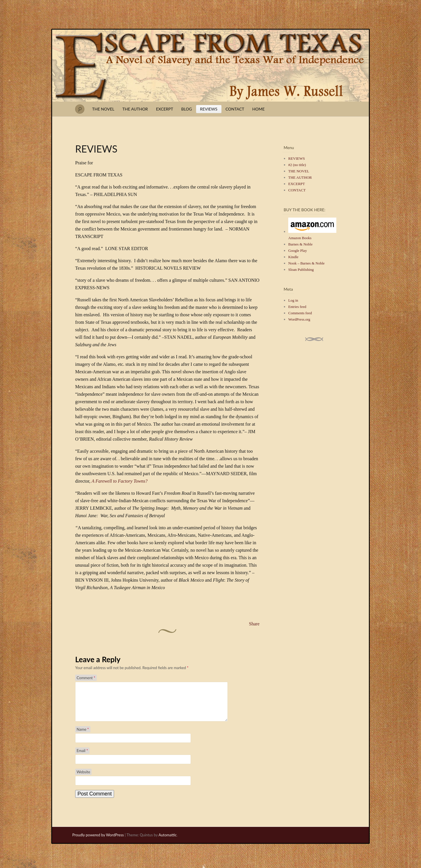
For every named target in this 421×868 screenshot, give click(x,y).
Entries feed (297, 307)
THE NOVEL (103, 109)
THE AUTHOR (135, 109)
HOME (258, 109)
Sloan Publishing (301, 270)
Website (83, 779)
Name (83, 736)
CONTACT (235, 109)
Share (254, 624)
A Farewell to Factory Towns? (120, 481)
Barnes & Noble (300, 244)
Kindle (293, 257)
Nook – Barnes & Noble (306, 263)
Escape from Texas (210, 66)
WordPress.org (299, 319)
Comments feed (300, 313)
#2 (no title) (297, 165)
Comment (86, 678)
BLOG (186, 109)
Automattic (167, 842)
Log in (293, 300)
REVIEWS (209, 109)
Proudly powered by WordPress (98, 842)
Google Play (298, 251)
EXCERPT (165, 109)
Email (82, 757)
